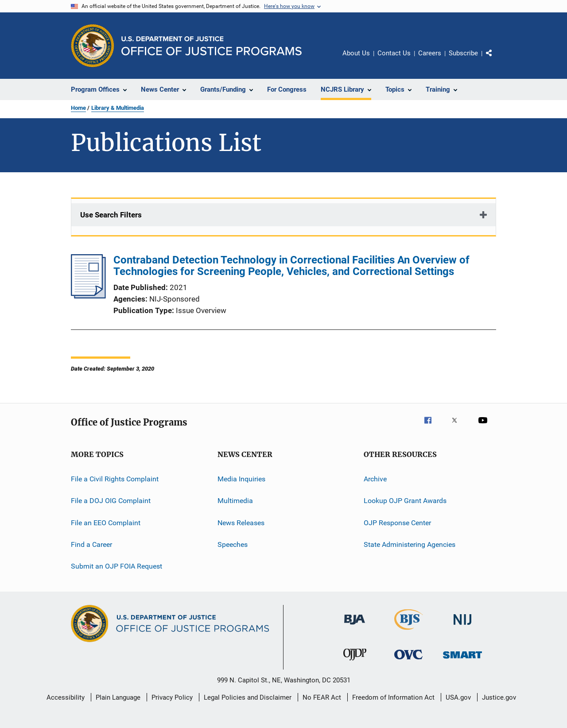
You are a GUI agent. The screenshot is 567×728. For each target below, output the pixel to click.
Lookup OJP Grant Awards (405, 501)
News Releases (241, 523)
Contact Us (394, 53)
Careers (430, 53)
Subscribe (463, 53)
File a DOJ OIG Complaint (111, 501)
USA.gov (458, 697)
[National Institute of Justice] (462, 626)
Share (496, 59)
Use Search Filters (111, 215)
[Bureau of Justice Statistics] (409, 631)
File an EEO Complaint (106, 523)
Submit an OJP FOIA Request (117, 566)
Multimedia (235, 501)
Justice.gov (499, 697)
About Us (356, 53)
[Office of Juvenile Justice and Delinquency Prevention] (355, 662)
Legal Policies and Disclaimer (248, 697)
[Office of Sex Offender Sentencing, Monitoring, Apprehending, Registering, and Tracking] (462, 660)
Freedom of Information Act (393, 697)
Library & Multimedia (118, 108)
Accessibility (66, 697)
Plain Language (118, 697)
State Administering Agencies (410, 544)
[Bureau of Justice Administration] (355, 626)
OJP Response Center (397, 523)
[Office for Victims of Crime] (408, 661)
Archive (375, 479)
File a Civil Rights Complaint (115, 479)
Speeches (233, 544)
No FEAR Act (322, 697)
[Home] (212, 46)
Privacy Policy (172, 697)
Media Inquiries (241, 479)
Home (78, 108)
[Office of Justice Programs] (93, 46)
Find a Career (91, 544)
